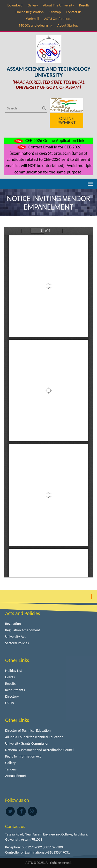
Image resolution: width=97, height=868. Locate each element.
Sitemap (55, 12)
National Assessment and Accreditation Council (40, 750)
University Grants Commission (27, 743)
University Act (15, 637)
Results (84, 5)
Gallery (33, 5)
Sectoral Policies (17, 643)
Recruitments (15, 690)
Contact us (74, 12)
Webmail (32, 19)
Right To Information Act (23, 756)
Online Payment (66, 121)
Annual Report (16, 776)
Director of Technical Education (28, 731)
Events (10, 677)
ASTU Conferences (58, 19)
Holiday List (14, 671)
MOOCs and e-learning (36, 25)
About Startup (68, 25)
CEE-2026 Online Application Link (48, 141)
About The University (59, 5)
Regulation (13, 624)
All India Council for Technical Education (34, 737)
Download (15, 5)
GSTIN (10, 703)
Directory (12, 696)
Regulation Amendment (23, 630)
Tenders (11, 769)
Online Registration (29, 12)
